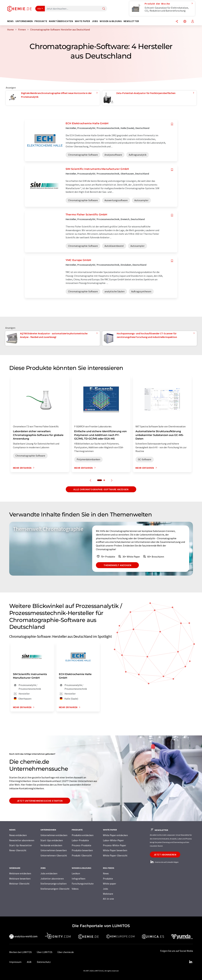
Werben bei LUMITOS (20, 952)
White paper (110, 884)
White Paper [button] (82, 21)
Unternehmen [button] (24, 21)
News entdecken (18, 835)
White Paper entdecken (115, 835)
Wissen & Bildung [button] (111, 21)
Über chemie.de (66, 952)
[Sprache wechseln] (185, 22)
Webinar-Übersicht (19, 884)
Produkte (108, 879)
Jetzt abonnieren (165, 855)
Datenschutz (44, 962)
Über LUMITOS (45, 952)
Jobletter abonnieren (52, 879)
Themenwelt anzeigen (117, 565)
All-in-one (108, 899)
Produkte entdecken (83, 835)
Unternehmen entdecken (54, 835)
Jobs (106, 889)
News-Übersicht (18, 850)
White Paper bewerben (115, 850)
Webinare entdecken (20, 873)
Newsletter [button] (131, 21)
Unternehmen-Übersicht (54, 855)
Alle (39, 9)
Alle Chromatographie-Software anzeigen (101, 489)
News (106, 873)
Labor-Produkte (80, 840)
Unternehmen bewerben (54, 850)
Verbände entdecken (51, 845)
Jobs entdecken (49, 873)
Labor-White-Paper (113, 840)
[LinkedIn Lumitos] (191, 962)
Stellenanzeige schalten (54, 884)
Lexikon (76, 873)
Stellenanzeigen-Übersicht (55, 889)
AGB (29, 962)
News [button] (11, 21)
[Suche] (104, 9)
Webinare (108, 894)
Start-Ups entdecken (52, 840)
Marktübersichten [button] (61, 21)
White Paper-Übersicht (115, 855)
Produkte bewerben (82, 850)
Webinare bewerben (20, 879)
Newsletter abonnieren (22, 840)
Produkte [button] (41, 21)
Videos (75, 889)
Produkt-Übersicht (82, 855)
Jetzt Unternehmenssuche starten (40, 801)
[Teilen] (177, 22)
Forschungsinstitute (83, 884)
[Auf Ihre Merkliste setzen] (172, 124)
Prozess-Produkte (81, 845)
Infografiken (79, 879)
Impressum (15, 962)
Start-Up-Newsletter (21, 845)
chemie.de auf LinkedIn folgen (164, 862)
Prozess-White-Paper (115, 845)
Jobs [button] (95, 21)
